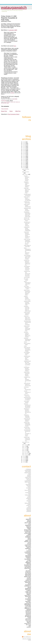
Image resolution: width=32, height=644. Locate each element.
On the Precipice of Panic (27, 392)
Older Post (18, 111)
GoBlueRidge (28, 481)
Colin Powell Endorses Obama (27, 313)
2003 (24, 462)
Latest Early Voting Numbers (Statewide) (27, 229)
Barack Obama (7, 102)
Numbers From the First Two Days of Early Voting (27, 308)
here (15, 46)
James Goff (13, 102)
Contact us (28, 478)
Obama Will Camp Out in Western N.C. (27, 439)
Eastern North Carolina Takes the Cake (27, 303)
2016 (24, 156)
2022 (24, 148)
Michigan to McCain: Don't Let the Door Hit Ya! (27, 411)
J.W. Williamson (27, 637)
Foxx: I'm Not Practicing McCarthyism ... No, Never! (27, 242)
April (25, 450)
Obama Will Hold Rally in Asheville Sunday (27, 424)
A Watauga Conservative (28, 470)
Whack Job (27, 218)
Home (11, 111)
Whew (25, 342)
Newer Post (4, 111)
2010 (24, 165)
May (25, 449)
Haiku (25, 346)
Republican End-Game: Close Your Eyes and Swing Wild (27, 214)
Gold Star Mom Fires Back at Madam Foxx (27, 190)
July (25, 446)
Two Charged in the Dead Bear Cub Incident (27, 257)
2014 (24, 159)
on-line (12, 93)
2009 (24, 166)
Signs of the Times (27, 220)
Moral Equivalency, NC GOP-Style (27, 283)
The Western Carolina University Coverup (27, 268)
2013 (24, 161)
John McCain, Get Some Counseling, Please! (27, 349)
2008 (24, 168)
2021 (24, 149)
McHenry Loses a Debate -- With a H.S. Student (27, 334)
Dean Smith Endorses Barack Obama (27, 374)
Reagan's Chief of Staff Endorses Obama (27, 184)
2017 (24, 155)
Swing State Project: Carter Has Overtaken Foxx (27, 328)
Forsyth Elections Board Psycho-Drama (27, 178)
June (26, 448)
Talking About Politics (28, 504)
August (26, 445)
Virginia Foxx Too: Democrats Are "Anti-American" (27, 274)
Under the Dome (29, 506)
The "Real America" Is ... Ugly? (27, 287)
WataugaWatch (14, 7)
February (27, 453)
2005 (24, 459)
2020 (24, 151)
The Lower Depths (26, 402)
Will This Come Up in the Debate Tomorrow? (27, 406)
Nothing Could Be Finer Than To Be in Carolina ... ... (27, 363)
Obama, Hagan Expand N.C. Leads (27, 298)
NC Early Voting (26, 279)
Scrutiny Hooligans (29, 498)
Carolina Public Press (28, 477)
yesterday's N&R (13, 30)
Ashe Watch (28, 471)
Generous (26, 387)
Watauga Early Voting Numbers (27, 209)
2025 (24, 143)
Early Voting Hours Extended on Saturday (27, 198)
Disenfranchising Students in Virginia (27, 399)
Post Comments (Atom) (14, 114)
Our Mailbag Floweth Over (27, 353)
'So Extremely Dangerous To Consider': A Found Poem (27, 433)
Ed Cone (29, 480)
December (27, 169)
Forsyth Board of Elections (27, 195)
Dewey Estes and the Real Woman (27, 358)
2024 (24, 145)
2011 (24, 163)
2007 (24, 456)
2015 (24, 158)
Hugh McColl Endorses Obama (27, 420)
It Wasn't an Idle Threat (27, 202)
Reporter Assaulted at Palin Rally (27, 339)
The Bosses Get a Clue (27, 428)
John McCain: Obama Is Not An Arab (27, 384)
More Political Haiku (27, 344)
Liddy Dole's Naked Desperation (27, 205)
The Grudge (27, 277)
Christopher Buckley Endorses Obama (27, 369)
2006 (24, 458)
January (26, 455)
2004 (24, 461)
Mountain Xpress (29, 486)
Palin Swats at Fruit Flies (27, 246)
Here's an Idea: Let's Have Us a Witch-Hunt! (27, 318)
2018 (24, 153)
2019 (24, 152)
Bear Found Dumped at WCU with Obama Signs (27, 292)
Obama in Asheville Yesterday (27, 416)
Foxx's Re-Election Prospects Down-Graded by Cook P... (27, 235)
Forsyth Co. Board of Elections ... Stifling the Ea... (27, 263)
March (26, 452)
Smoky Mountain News (29, 501)
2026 (24, 142)
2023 (24, 146)
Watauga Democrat (29, 508)
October (26, 174)
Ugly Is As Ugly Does (27, 395)
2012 (24, 162)
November (27, 172)
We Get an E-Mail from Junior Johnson (27, 224)
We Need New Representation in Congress (27, 323)
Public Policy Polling (28, 495)
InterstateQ (28, 484)
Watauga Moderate (29, 511)
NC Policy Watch (29, 488)
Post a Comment (5, 109)
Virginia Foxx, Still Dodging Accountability (27, 379)
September (27, 442)
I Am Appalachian (27, 389)
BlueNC (29, 475)
